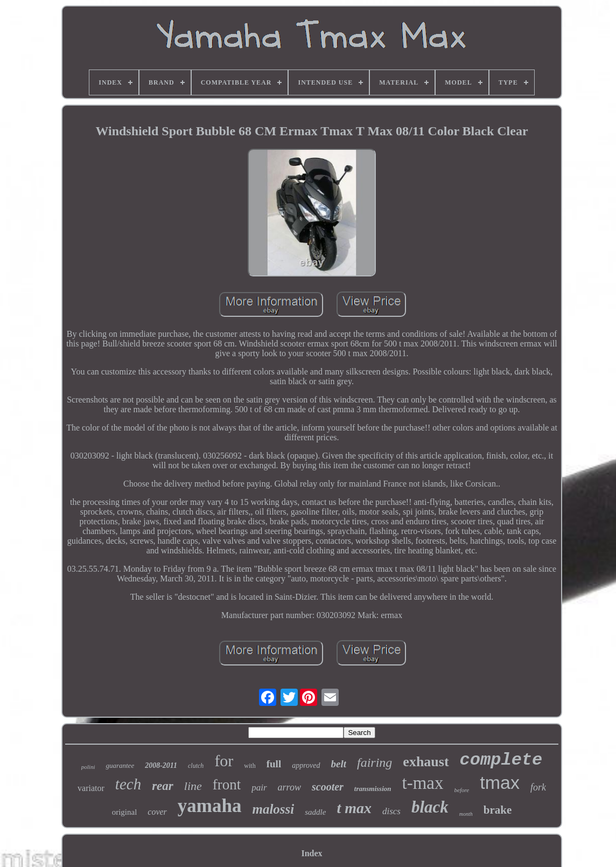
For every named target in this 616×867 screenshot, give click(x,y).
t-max (423, 783)
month (466, 814)
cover (157, 812)
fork (538, 787)
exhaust (426, 762)
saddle (315, 812)
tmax (500, 782)
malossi (273, 809)
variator (91, 788)
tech (128, 784)
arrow (289, 787)
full (274, 764)
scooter (328, 787)
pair (259, 788)
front (227, 785)
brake (498, 810)
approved (306, 765)
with (250, 766)
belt (339, 764)
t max (354, 808)
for (224, 761)
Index (311, 853)
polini (88, 767)
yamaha (210, 806)
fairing (374, 762)
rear (163, 786)
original (125, 812)
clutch (196, 766)
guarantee (120, 765)
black (430, 807)
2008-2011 (161, 765)
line (193, 786)
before (462, 790)
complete (501, 760)
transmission (373, 789)
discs (391, 811)
